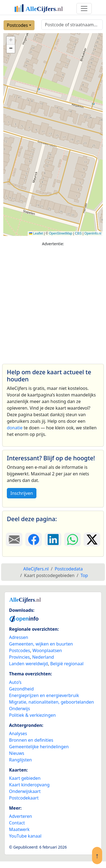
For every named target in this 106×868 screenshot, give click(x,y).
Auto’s (15, 682)
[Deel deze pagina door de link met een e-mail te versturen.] (14, 539)
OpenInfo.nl (93, 233)
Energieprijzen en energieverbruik (44, 695)
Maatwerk (19, 829)
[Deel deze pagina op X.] (92, 539)
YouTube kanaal (25, 836)
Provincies (19, 657)
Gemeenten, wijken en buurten (41, 644)
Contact (17, 823)
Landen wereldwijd (28, 664)
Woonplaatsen (47, 650)
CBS (78, 233)
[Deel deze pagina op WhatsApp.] (72, 539)
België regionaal (67, 664)
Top (84, 575)
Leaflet (36, 233)
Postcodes (17, 25)
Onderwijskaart (25, 791)
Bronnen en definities (31, 740)
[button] (11, 41)
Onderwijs (19, 709)
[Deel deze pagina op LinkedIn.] (53, 539)
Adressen (19, 637)
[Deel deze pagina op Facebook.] (34, 539)
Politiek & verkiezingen (32, 715)
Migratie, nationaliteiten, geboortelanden (51, 702)
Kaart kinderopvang (29, 785)
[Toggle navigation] (84, 8)
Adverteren (21, 816)
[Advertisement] (51, 303)
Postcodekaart (24, 798)
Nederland (43, 657)
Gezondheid (21, 689)
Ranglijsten (20, 760)
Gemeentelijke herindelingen (39, 747)
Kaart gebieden (25, 778)
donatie (15, 428)
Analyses (18, 733)
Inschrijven (22, 493)
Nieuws (17, 753)
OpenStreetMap (61, 233)
